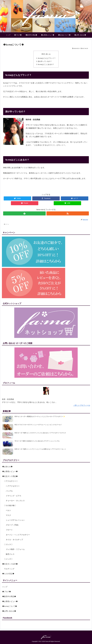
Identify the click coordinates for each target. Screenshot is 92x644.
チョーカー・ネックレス (15, 501)
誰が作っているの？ (45, 61)
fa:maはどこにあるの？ (46, 64)
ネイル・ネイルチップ (14, 540)
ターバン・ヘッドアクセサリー (18, 535)
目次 (43, 54)
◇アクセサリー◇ (11, 481)
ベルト (8, 510)
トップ (5, 587)
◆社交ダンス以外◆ (10, 564)
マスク (8, 515)
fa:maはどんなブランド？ (47, 58)
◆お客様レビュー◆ (10, 471)
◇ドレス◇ (8, 544)
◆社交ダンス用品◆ (10, 476)
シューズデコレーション (15, 520)
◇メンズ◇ (8, 559)
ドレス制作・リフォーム (15, 549)
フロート (9, 530)
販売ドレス (10, 554)
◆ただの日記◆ (8, 574)
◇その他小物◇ (10, 505)
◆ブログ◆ (7, 592)
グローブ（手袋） (13, 525)
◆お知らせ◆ (7, 467)
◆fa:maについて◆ (10, 606)
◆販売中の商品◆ (9, 596)
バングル (9, 491)
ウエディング (9, 569)
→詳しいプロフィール (82, 405)
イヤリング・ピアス (14, 496)
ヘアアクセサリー (13, 486)
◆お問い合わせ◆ (9, 611)
